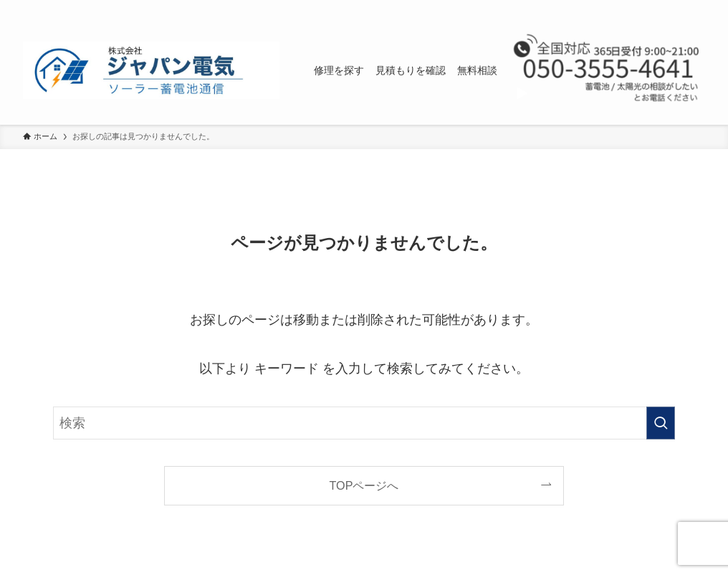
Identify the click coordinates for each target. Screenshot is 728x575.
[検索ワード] (364, 423)
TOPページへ (364, 485)
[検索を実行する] (661, 423)
